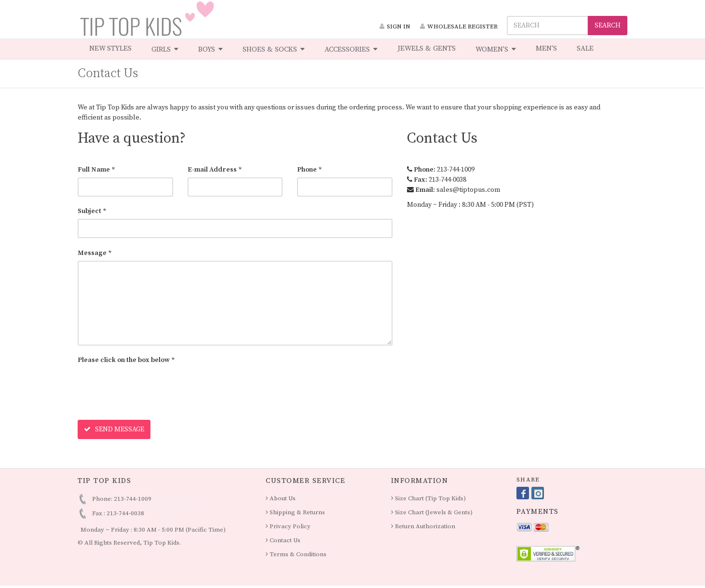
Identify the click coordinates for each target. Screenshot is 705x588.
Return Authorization (423, 526)
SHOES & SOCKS (274, 49)
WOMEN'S (496, 49)
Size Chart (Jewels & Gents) (432, 512)
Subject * (92, 211)
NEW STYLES (110, 48)
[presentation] (151, 387)
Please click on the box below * (126, 360)
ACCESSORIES (351, 49)
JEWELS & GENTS (427, 48)
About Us (281, 498)
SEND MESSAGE (114, 429)
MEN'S (546, 48)
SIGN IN (395, 27)
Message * (95, 253)
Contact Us (283, 540)
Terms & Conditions (296, 554)
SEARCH (608, 26)
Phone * (310, 170)
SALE (585, 48)
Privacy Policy (288, 526)
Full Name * (96, 170)
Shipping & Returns (295, 512)
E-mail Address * (215, 170)
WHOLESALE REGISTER (459, 27)
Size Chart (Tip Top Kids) (428, 498)
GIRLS (165, 49)
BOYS (210, 49)
